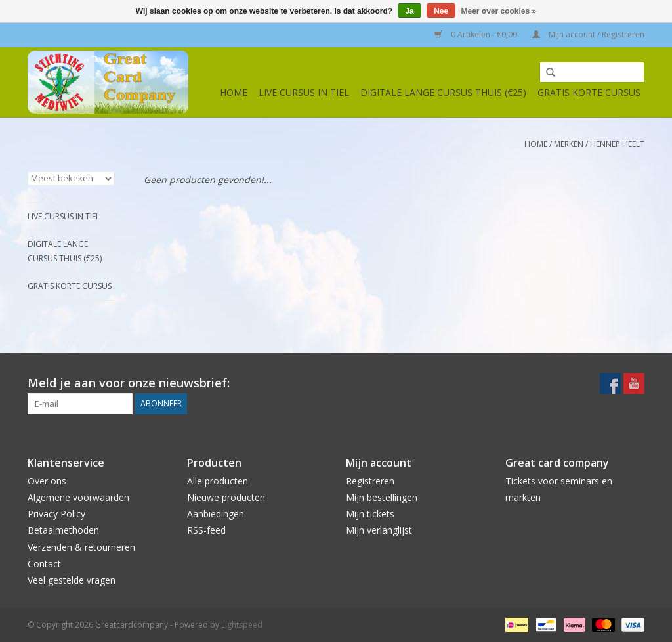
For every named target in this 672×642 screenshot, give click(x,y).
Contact (44, 564)
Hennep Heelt (617, 144)
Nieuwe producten (226, 497)
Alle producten (218, 481)
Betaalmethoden (63, 530)
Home (234, 92)
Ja (409, 11)
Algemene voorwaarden (78, 497)
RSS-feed (206, 530)
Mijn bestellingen (382, 497)
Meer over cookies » (499, 11)
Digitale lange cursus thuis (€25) (443, 92)
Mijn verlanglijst (379, 530)
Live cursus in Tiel (304, 92)
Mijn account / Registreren (588, 34)
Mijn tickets (370, 514)
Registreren (370, 481)
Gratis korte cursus (589, 92)
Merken (569, 144)
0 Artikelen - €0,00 (477, 34)
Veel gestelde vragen (72, 580)
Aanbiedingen (216, 514)
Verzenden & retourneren (81, 547)
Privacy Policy (56, 514)
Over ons (47, 481)
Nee (441, 11)
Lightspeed (242, 625)
